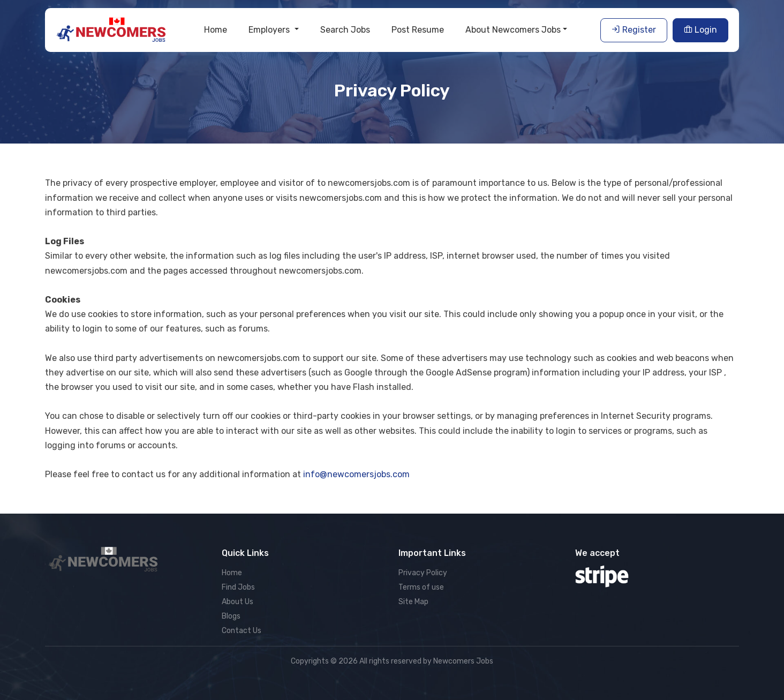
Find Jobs (238, 587)
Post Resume (418, 30)
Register (634, 30)
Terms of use (421, 587)
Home (216, 30)
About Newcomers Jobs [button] (513, 30)
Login (700, 30)
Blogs (231, 616)
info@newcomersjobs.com (356, 474)
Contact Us (242, 631)
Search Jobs (345, 30)
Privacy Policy (423, 573)
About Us (238, 602)
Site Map (413, 602)
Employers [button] (270, 30)
